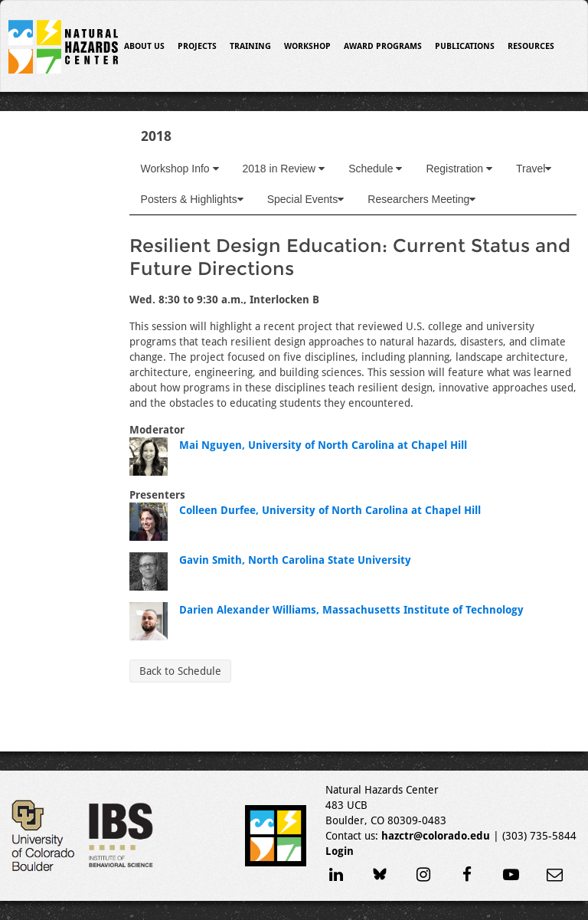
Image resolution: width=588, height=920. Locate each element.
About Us (144, 46)
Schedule (375, 169)
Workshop (307, 46)
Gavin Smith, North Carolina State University (295, 560)
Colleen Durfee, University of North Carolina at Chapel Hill (330, 510)
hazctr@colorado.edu (436, 836)
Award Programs (383, 46)
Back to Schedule (180, 671)
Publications (465, 46)
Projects (197, 46)
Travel (534, 169)
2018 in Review (284, 169)
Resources (531, 46)
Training (250, 46)
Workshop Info (180, 169)
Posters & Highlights (192, 199)
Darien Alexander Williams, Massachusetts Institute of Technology (351, 610)
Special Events (306, 199)
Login (340, 851)
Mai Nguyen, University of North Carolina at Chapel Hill (323, 445)
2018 (156, 136)
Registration (459, 169)
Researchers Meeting (421, 199)
